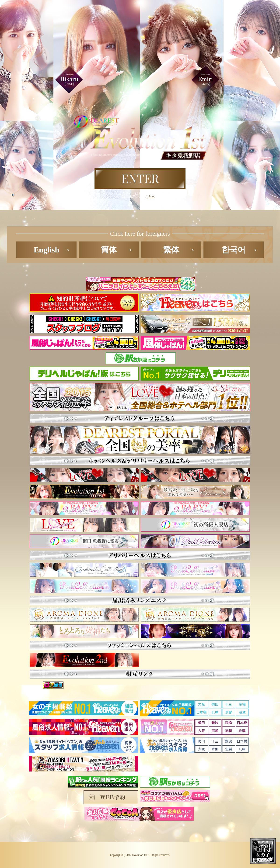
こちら (150, 196)
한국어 (234, 250)
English (46, 250)
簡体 (109, 250)
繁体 (171, 250)
